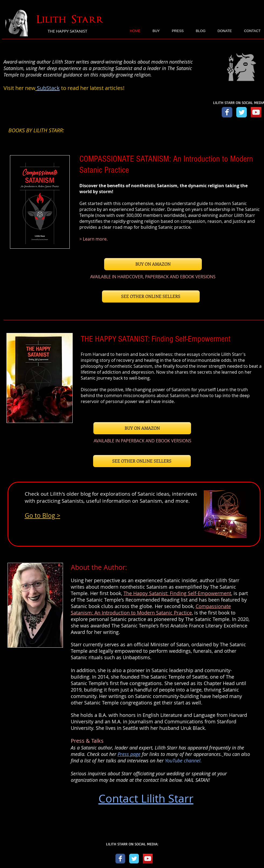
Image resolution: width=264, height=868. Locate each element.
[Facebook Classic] (120, 859)
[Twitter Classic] (134, 859)
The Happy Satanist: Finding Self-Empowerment (177, 593)
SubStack (48, 88)
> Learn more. (94, 239)
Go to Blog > (43, 515)
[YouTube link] (256, 112)
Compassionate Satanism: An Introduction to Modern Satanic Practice (151, 609)
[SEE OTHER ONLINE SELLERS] (151, 296)
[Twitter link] (242, 112)
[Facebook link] (227, 112)
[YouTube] (148, 859)
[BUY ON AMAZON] (153, 264)
